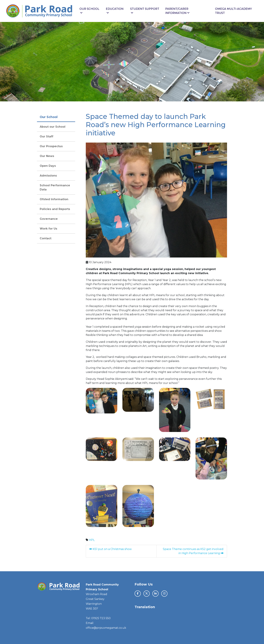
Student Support (145, 11)
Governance (49, 219)
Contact (46, 238)
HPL (92, 540)
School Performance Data (55, 187)
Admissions (48, 176)
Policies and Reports (55, 209)
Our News (47, 156)
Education (115, 11)
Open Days (48, 166)
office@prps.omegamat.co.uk (106, 628)
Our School (89, 11)
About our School (53, 127)
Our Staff (46, 136)
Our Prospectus (51, 146)
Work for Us (48, 229)
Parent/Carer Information (177, 11)
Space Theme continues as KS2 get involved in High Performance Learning (193, 551)
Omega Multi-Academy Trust (233, 11)
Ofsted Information (54, 199)
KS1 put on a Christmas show (111, 549)
